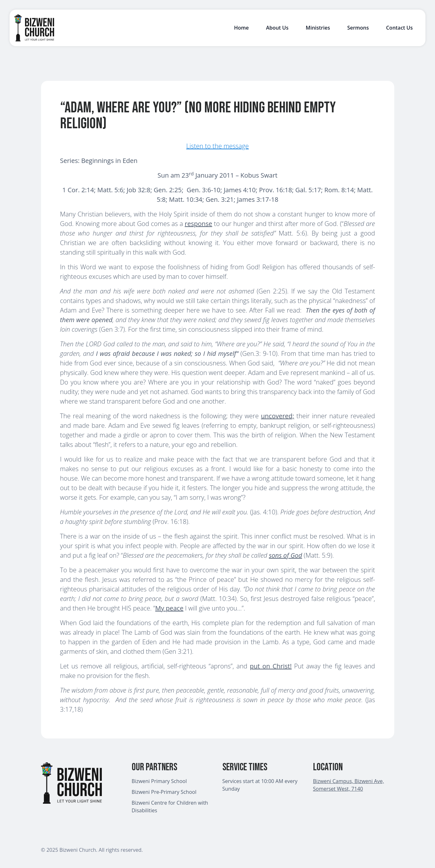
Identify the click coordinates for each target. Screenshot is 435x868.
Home (241, 28)
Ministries (318, 28)
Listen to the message (217, 146)
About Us (277, 28)
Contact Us (399, 28)
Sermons (358, 28)
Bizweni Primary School (159, 781)
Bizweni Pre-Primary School (164, 792)
